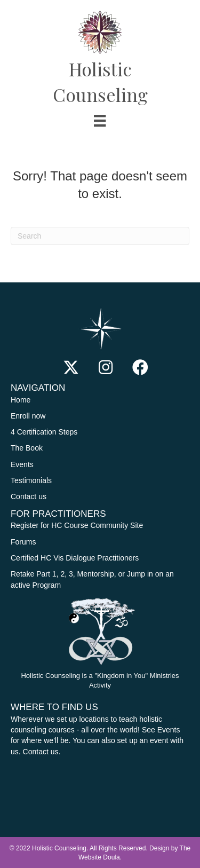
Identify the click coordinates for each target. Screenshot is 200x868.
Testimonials (31, 480)
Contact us (29, 496)
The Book (27, 448)
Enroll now (28, 416)
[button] (71, 367)
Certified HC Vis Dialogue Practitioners (75, 558)
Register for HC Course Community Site (77, 525)
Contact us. (42, 752)
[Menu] (100, 121)
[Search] (100, 236)
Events (22, 464)
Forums (23, 542)
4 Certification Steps (45, 432)
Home (21, 400)
